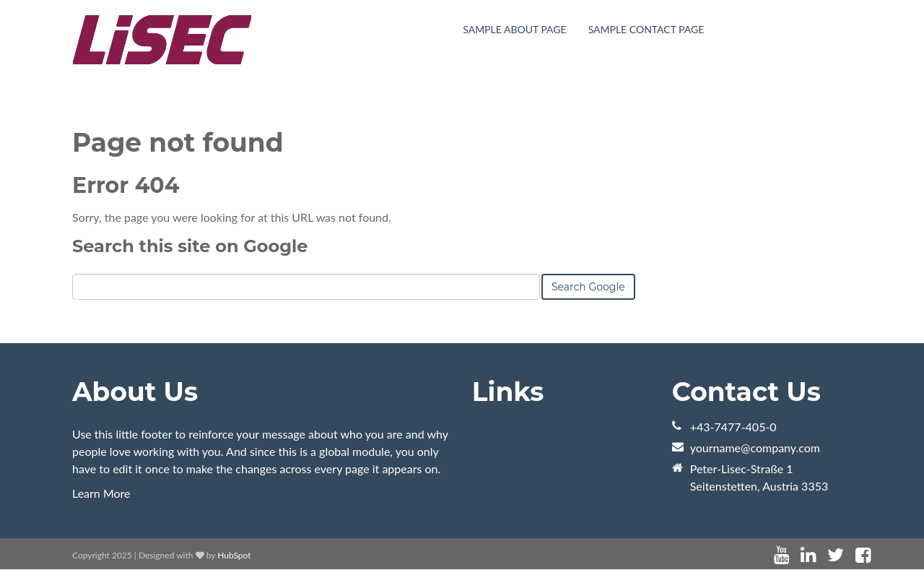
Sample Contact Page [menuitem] (646, 29)
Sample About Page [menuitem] (514, 29)
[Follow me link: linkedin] (808, 555)
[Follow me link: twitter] (836, 555)
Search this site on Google (190, 246)
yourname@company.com (755, 448)
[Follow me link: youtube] (781, 555)
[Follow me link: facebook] (863, 555)
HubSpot (234, 555)
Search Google (588, 287)
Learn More (101, 493)
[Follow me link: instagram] (882, 555)
